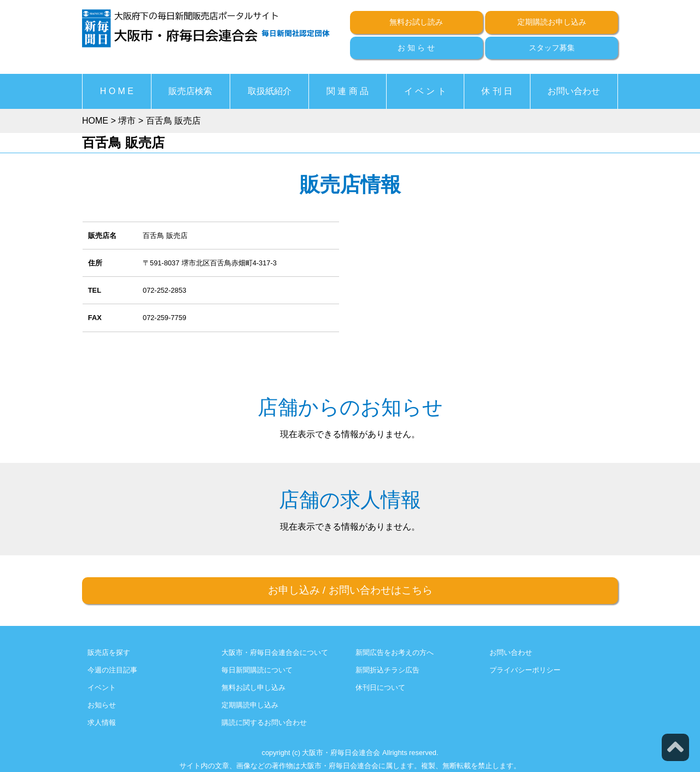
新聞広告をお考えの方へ (395, 652)
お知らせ (102, 705)
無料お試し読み (416, 22)
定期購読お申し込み (552, 22)
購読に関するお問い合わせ (264, 722)
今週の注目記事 (112, 670)
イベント (102, 687)
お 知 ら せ (416, 48)
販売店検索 (190, 91)
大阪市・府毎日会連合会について (275, 652)
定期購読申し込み (250, 705)
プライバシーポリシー (525, 670)
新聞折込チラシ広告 (387, 670)
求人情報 (102, 722)
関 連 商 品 (348, 91)
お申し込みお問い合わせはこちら (350, 590)
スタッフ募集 (552, 48)
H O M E (117, 91)
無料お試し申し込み (253, 687)
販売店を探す (109, 652)
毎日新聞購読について (257, 670)
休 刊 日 (497, 91)
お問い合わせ (574, 91)
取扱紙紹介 (270, 91)
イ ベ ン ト (425, 91)
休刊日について (380, 687)
